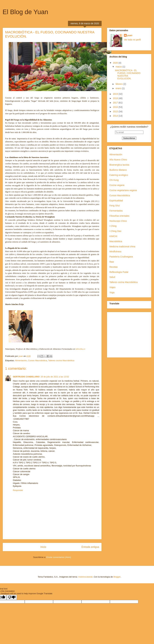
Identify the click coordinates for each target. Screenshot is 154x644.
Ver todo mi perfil (132, 40)
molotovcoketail (85, 577)
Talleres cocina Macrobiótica (61, 360)
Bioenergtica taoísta (119, 165)
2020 (116, 63)
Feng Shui (115, 206)
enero (119, 88)
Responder (18, 490)
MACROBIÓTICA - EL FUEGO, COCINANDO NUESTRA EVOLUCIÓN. (128, 74)
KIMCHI (113, 236)
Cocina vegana (117, 185)
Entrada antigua (90, 547)
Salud (112, 277)
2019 (116, 94)
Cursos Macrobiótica (37, 360)
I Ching (113, 226)
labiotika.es (80, 349)
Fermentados (116, 211)
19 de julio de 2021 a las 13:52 (55, 377)
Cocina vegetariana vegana (123, 190)
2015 (116, 111)
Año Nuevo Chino (118, 160)
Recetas (113, 267)
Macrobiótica (116, 241)
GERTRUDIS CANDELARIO (26, 377)
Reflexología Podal (119, 272)
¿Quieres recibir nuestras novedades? (129, 127)
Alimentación (21, 360)
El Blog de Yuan (25, 12)
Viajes (112, 287)
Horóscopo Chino (118, 221)
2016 (116, 107)
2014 (116, 116)
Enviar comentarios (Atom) (59, 557)
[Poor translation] (12, 597)
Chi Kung (114, 180)
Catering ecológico (119, 175)
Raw (112, 262)
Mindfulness (115, 251)
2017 (116, 103)
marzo (119, 67)
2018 (116, 98)
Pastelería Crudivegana (121, 257)
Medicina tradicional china (122, 247)
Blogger (117, 577)
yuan (130, 35)
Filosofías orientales (119, 216)
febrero (119, 84)
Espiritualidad (116, 201)
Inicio (43, 547)
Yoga (112, 292)
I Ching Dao (115, 231)
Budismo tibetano (118, 170)
